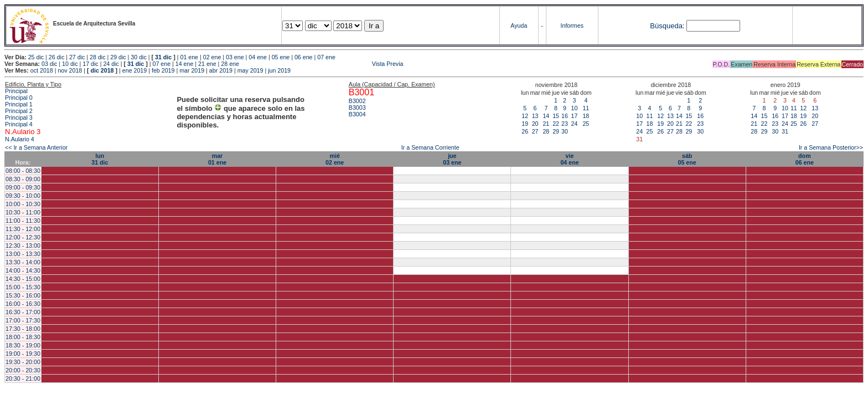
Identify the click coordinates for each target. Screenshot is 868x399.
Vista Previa (322, 64)
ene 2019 (135, 70)
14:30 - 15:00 (23, 279)
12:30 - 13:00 (23, 245)
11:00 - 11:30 (23, 221)
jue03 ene (452, 159)
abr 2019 (221, 70)
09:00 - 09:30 (23, 187)
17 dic (90, 64)
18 (586, 116)
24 (574, 124)
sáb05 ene (687, 159)
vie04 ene (569, 159)
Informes (572, 25)
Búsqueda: (667, 26)
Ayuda (519, 25)
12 (525, 116)
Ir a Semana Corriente (430, 147)
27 (535, 131)
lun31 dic (100, 159)
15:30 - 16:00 (23, 295)
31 (785, 131)
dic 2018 (102, 70)
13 (535, 116)
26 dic (56, 57)
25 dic (36, 57)
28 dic (97, 57)
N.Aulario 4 (20, 139)
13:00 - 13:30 (23, 254)
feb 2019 (163, 70)
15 (556, 116)
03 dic (49, 64)
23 (565, 124)
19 (525, 124)
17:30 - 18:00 (23, 329)
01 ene (189, 57)
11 (586, 108)
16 (565, 116)
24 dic (111, 64)
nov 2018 (70, 70)
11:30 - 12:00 (23, 229)
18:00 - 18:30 (23, 337)
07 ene (326, 57)
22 (556, 124)
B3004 (357, 114)
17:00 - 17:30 (23, 320)
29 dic (118, 57)
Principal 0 (19, 98)
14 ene (185, 64)
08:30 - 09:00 (23, 179)
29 (556, 131)
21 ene (207, 64)
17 (574, 116)
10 (574, 108)
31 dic (163, 57)
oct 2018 (42, 70)
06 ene (304, 57)
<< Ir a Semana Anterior (36, 147)
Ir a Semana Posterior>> (831, 147)
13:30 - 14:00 (23, 262)
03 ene (235, 57)
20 (535, 124)
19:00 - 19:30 (23, 354)
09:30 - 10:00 (23, 196)
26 (525, 131)
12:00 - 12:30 (23, 237)
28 (546, 131)
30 (565, 131)
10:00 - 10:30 (23, 204)
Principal (16, 91)
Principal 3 (19, 117)
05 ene (281, 57)
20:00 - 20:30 (23, 370)
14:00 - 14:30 (23, 270)
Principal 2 (19, 111)
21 (546, 124)
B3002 (357, 101)
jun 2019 (279, 70)
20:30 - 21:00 (23, 378)
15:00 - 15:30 (23, 287)
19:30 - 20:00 (23, 362)
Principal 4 (19, 124)
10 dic (70, 64)
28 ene (230, 64)
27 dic (77, 57)
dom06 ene (805, 159)
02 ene (212, 57)
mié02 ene (335, 159)
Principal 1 (19, 104)
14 (546, 116)
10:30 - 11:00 (23, 212)
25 (586, 124)
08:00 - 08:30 (23, 171)
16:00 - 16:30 (23, 304)
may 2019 (250, 70)
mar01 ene (217, 159)
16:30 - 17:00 (23, 312)
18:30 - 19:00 (23, 345)
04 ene (258, 57)
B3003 (357, 108)
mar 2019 (192, 70)
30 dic (138, 57)
